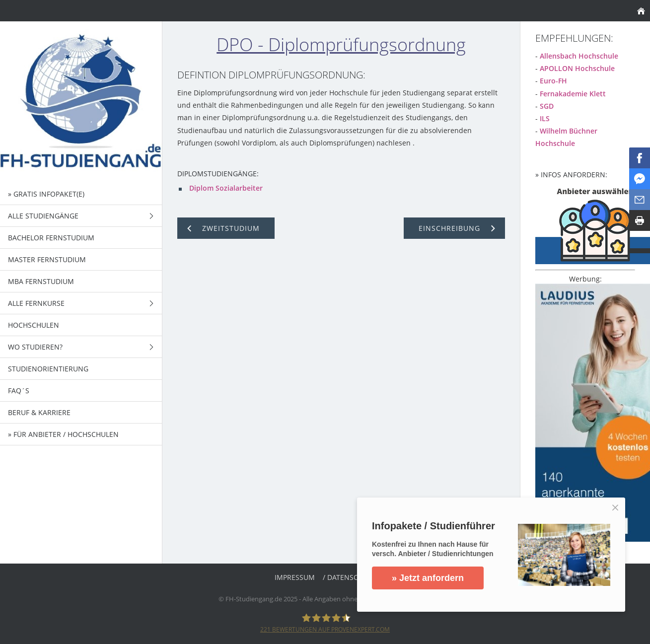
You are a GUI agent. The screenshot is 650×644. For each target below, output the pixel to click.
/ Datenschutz (349, 577)
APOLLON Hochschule (577, 68)
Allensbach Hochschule (579, 56)
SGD (547, 106)
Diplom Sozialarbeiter (226, 188)
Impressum (295, 577)
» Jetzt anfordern (428, 578)
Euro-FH (553, 81)
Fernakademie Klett (573, 94)
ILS (545, 118)
